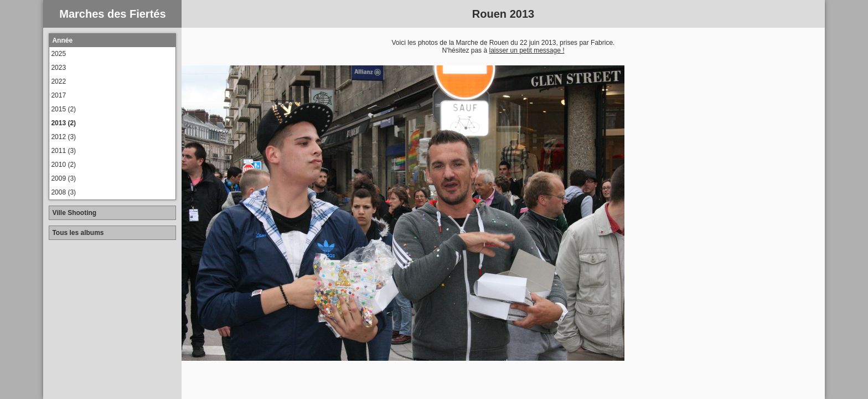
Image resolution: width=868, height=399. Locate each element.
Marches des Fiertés (112, 14)
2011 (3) (63, 151)
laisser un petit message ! (526, 50)
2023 (58, 68)
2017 (58, 95)
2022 (58, 81)
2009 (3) (63, 178)
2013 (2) (63, 123)
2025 (58, 54)
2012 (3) (63, 137)
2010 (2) (63, 165)
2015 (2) (63, 109)
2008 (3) (63, 192)
